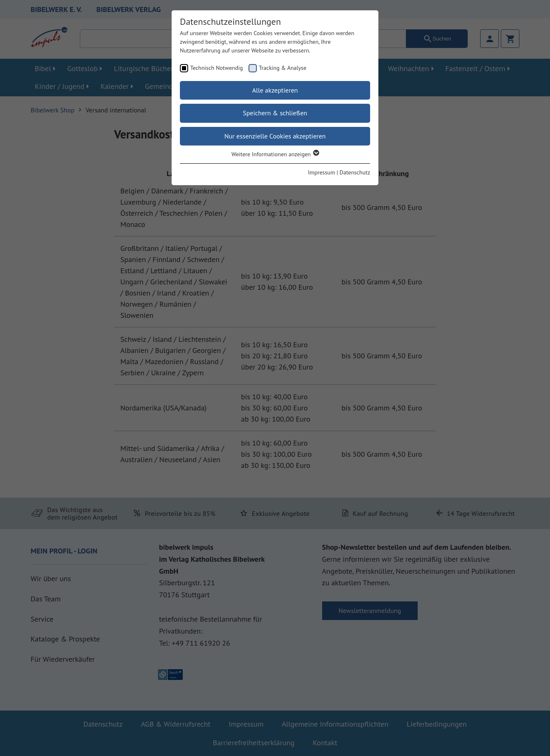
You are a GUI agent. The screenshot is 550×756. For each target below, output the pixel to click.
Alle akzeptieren (275, 90)
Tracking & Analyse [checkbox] (283, 68)
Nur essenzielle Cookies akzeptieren (275, 136)
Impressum (322, 172)
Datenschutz (355, 172)
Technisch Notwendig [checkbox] (216, 68)
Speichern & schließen (275, 113)
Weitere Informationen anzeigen (275, 154)
